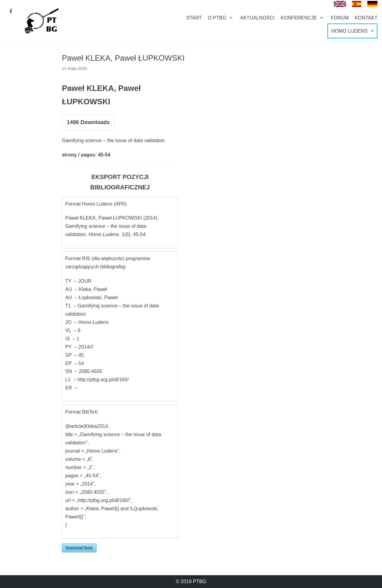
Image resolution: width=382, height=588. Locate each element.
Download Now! (79, 548)
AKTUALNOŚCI (257, 18)
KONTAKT (366, 18)
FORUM (340, 18)
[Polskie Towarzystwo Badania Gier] (41, 21)
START (194, 18)
